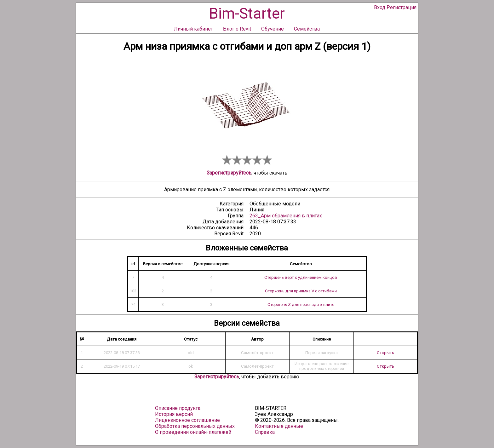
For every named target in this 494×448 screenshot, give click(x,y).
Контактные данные (279, 426)
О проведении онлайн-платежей (193, 432)
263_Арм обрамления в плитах (286, 216)
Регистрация (402, 7)
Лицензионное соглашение (187, 420)
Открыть (385, 353)
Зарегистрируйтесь (229, 173)
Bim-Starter (247, 13)
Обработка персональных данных (195, 426)
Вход (380, 7)
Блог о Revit (237, 29)
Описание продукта (178, 408)
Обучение (273, 29)
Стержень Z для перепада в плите (301, 304)
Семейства (307, 29)
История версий (174, 414)
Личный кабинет (193, 29)
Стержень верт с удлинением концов (301, 277)
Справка (265, 432)
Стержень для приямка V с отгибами (301, 291)
